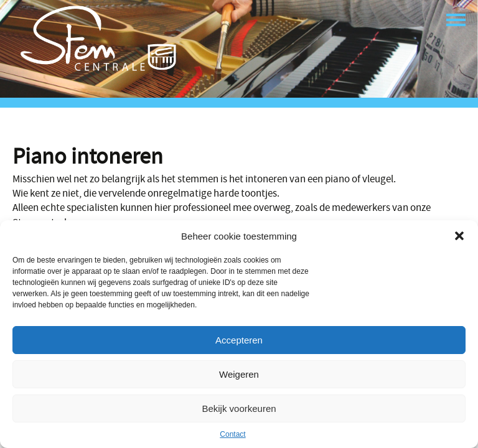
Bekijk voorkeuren (239, 408)
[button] (459, 236)
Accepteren (239, 340)
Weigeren (239, 374)
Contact (232, 434)
